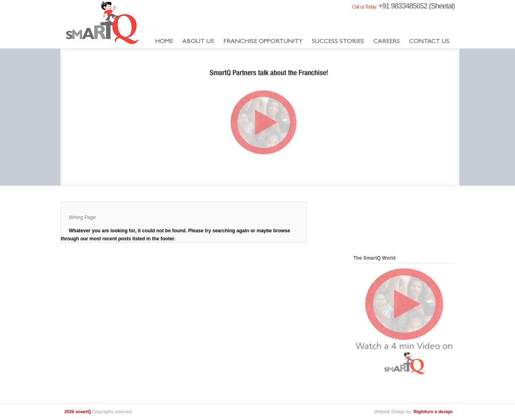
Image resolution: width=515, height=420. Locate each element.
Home (164, 42)
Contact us (429, 42)
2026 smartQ (78, 412)
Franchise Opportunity (263, 42)
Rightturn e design (433, 412)
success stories (338, 42)
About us (198, 42)
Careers (387, 42)
